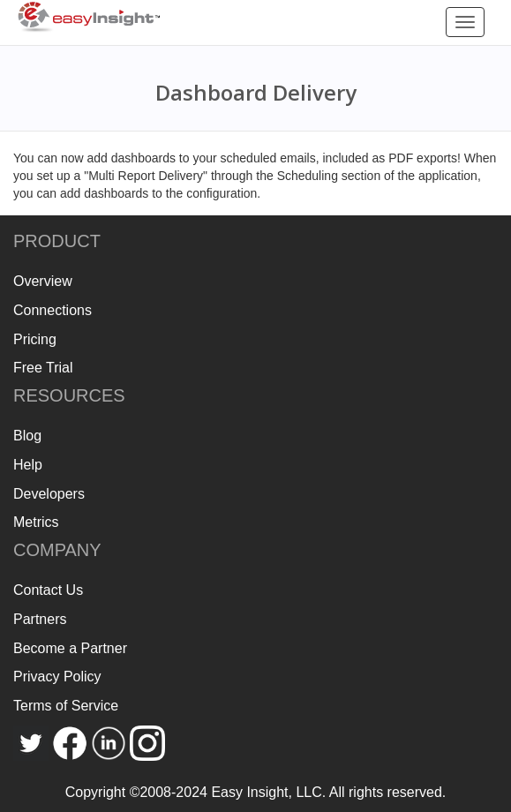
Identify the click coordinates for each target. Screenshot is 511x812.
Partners (40, 619)
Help (28, 465)
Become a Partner (70, 648)
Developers (49, 494)
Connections (53, 310)
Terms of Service (66, 706)
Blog (27, 436)
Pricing (35, 339)
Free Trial (43, 368)
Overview (43, 281)
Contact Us (48, 590)
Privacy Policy (57, 677)
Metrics (36, 522)
